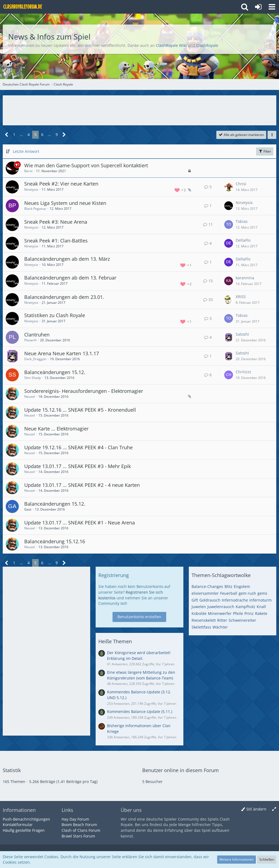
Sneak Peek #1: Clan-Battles (56, 241)
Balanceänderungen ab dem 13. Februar (70, 278)
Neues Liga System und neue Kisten (65, 203)
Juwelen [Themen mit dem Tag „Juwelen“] (199, 607)
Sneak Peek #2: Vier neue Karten (61, 184)
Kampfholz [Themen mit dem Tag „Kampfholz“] (245, 607)
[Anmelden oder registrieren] (258, 7)
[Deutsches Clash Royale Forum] (23, 7)
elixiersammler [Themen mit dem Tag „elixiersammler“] (205, 593)
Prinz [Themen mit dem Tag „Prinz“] (249, 613)
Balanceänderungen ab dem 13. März (67, 259)
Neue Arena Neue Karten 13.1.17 (62, 353)
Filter (265, 151)
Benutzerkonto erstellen (139, 617)
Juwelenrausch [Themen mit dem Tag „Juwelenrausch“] (221, 607)
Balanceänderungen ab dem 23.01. (64, 297)
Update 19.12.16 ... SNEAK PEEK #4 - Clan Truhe (78, 447)
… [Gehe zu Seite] (21, 134)
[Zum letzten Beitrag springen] (229, 187)
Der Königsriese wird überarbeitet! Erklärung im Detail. (139, 655)
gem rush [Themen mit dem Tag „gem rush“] (247, 593)
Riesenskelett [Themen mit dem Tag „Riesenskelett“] (204, 620)
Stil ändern (256, 809)
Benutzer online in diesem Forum (181, 770)
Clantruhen (37, 335)
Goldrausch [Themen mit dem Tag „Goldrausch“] (210, 600)
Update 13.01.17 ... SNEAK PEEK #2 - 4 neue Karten (82, 485)
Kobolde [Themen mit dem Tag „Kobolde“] (199, 613)
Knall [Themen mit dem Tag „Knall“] (261, 607)
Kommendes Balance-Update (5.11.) (140, 711)
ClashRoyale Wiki (171, 45)
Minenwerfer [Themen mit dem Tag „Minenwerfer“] (220, 613)
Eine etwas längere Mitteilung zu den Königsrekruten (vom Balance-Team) (141, 675)
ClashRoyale (207, 45)
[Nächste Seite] (64, 135)
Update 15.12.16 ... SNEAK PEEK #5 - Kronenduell (80, 410)
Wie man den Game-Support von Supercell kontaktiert (86, 165)
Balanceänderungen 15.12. (55, 372)
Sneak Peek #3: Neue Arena (56, 222)
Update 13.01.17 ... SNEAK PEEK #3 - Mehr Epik (78, 466)
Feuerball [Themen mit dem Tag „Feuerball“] (229, 593)
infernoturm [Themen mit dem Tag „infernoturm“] (260, 600)
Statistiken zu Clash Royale (55, 315)
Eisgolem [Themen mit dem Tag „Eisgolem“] (242, 586)
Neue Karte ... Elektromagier (56, 429)
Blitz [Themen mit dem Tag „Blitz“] (228, 586)
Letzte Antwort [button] (26, 151)
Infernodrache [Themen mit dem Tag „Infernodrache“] (235, 600)
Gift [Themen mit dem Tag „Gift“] (195, 600)
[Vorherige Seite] (7, 135)
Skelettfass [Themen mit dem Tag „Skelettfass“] (201, 627)
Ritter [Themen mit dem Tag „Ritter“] (222, 620)
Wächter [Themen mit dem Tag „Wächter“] (220, 627)
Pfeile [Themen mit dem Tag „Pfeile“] (238, 613)
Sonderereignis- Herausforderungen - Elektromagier (84, 391)
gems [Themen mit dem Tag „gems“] (262, 593)
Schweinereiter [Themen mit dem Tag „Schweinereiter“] (242, 620)
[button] (272, 7)
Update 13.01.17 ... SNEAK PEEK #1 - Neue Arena (80, 523)
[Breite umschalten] (274, 809)
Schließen (267, 859)
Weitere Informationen (236, 859)
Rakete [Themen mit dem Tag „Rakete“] (261, 613)
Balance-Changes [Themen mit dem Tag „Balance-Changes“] (207, 586)
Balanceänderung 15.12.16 (55, 541)
